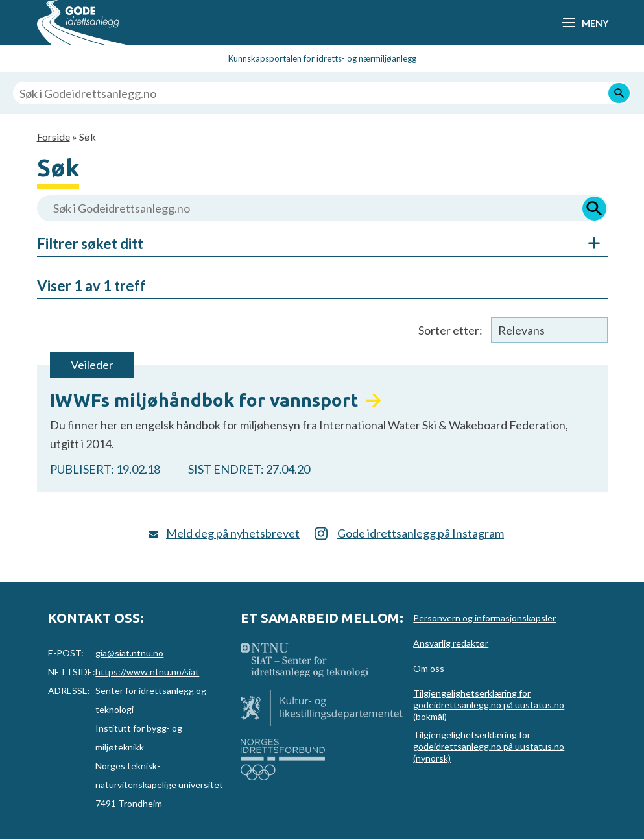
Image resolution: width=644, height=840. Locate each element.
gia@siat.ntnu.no (129, 653)
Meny (595, 23)
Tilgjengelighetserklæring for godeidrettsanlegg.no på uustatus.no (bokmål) (489, 705)
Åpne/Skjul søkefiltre (588, 243)
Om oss (429, 668)
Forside (54, 137)
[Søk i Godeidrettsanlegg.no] (322, 93)
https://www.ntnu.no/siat (147, 672)
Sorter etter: (450, 330)
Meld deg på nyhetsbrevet (233, 533)
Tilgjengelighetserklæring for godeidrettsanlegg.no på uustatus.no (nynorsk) (489, 746)
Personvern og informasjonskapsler (484, 618)
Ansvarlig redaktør (451, 643)
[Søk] (619, 93)
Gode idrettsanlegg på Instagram (421, 533)
